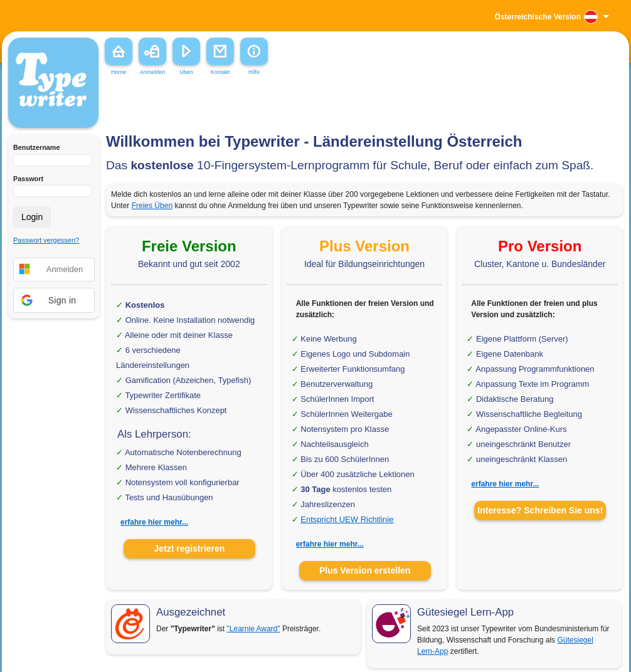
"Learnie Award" (254, 629)
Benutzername (36, 147)
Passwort (28, 179)
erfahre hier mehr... (154, 522)
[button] (54, 300)
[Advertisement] (187, 106)
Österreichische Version (538, 17)
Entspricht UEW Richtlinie (347, 519)
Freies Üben (152, 206)
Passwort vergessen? (46, 240)
